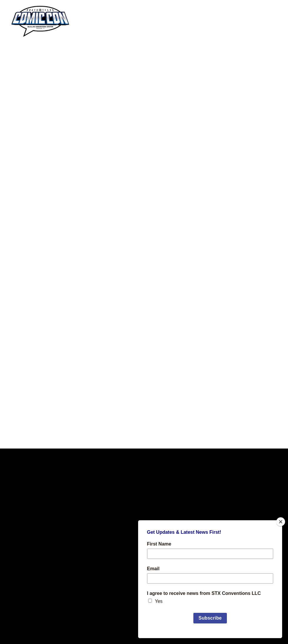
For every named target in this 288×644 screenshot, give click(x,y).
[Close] (281, 522)
